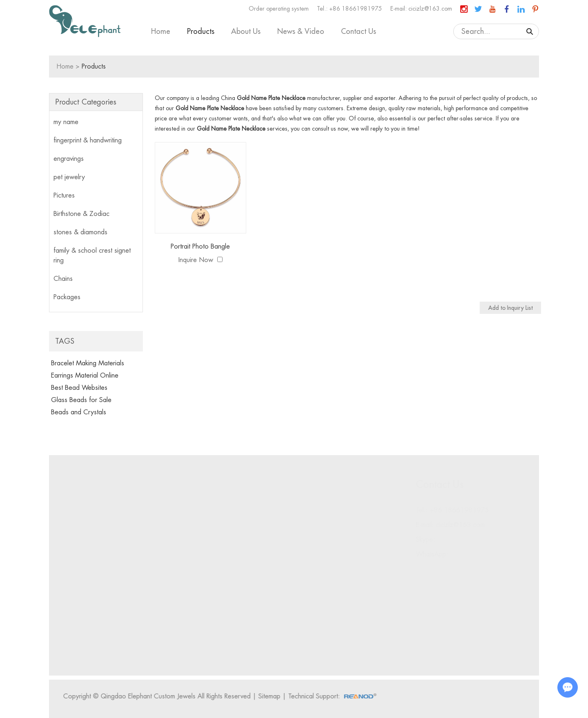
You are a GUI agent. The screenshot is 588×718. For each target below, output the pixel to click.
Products (201, 31)
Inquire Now (196, 260)
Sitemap (272, 696)
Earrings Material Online (85, 376)
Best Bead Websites (79, 388)
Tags (65, 341)
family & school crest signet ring (92, 256)
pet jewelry (69, 177)
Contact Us (359, 31)
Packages (67, 297)
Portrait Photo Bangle (200, 247)
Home (161, 31)
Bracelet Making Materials (88, 363)
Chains (63, 279)
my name (66, 122)
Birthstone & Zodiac (81, 214)
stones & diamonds (80, 232)
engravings (69, 159)
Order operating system (279, 9)
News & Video (301, 31)
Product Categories (86, 102)
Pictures (64, 196)
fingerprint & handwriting (88, 140)
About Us (246, 31)
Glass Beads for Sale (81, 400)
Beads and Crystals (79, 412)
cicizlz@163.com (430, 9)
